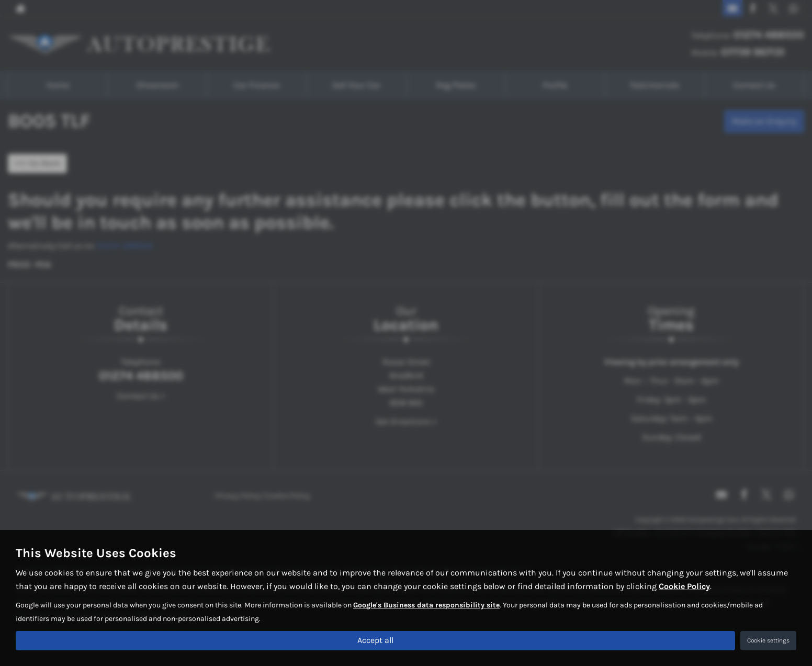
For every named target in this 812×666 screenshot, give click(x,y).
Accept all (375, 640)
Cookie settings (768, 640)
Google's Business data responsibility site (426, 605)
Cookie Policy (684, 586)
